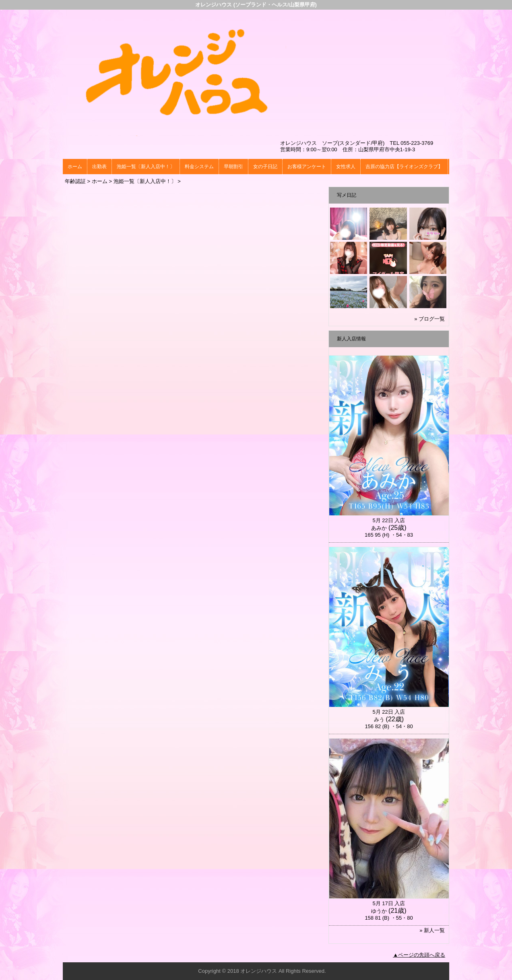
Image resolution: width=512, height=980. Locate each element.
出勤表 (99, 167)
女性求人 (346, 167)
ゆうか (379, 911)
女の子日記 (265, 167)
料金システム (199, 167)
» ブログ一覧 (429, 319)
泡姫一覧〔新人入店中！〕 (146, 167)
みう (379, 720)
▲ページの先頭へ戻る (419, 955)
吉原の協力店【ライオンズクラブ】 (404, 167)
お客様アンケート (307, 167)
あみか (379, 528)
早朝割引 (233, 167)
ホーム (75, 167)
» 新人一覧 (432, 930)
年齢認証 (75, 181)
